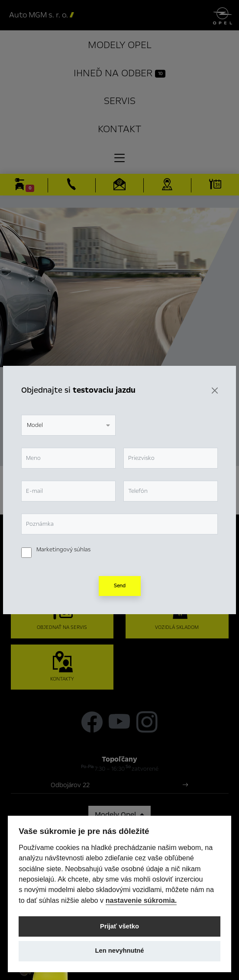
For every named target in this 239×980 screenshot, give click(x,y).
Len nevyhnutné (119, 951)
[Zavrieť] (215, 391)
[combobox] (68, 425)
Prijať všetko (119, 926)
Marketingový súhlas (63, 550)
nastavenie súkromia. (141, 900)
